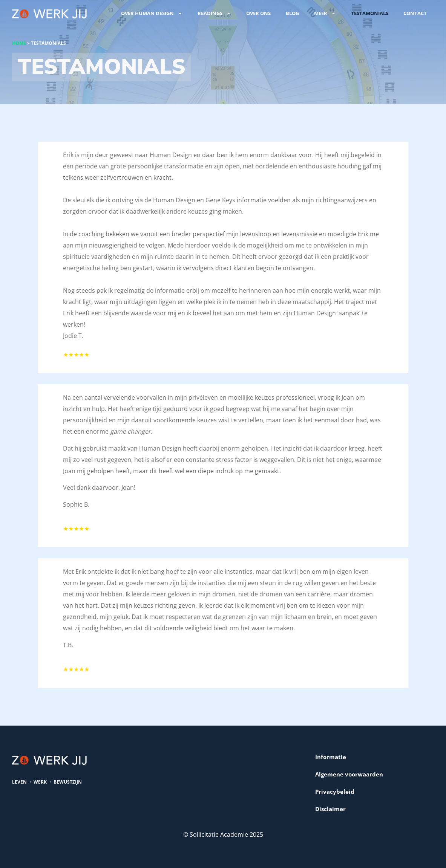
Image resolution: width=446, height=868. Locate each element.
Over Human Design (152, 13)
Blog (292, 13)
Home (19, 43)
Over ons (258, 13)
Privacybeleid (335, 792)
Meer (325, 13)
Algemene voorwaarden (349, 774)
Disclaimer (330, 809)
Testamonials (370, 13)
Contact (415, 13)
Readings (214, 13)
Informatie (331, 757)
